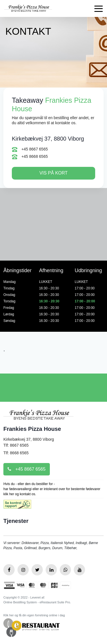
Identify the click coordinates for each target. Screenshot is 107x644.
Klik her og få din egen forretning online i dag (34, 615)
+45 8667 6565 (30, 149)
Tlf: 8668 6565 (16, 453)
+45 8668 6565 (30, 157)
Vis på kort (53, 173)
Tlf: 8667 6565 (16, 445)
